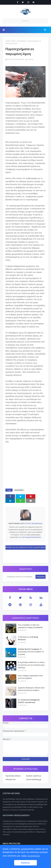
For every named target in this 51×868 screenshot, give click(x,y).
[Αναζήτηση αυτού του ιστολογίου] (20, 577)
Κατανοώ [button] (26, 863)
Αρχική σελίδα (11, 41)
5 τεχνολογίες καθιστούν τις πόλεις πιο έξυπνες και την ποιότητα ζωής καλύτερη (31, 665)
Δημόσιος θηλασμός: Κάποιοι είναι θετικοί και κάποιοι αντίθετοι (31, 689)
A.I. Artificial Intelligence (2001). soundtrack (29, 701)
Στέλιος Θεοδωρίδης (16, 59)
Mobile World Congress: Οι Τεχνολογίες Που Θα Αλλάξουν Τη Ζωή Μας (31, 652)
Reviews (38, 537)
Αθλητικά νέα (10, 779)
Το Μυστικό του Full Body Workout (28, 638)
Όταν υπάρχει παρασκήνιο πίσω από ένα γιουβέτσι (30, 677)
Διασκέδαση (22, 41)
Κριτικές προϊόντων (34, 776)
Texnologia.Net (28, 537)
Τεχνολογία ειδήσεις (13, 776)
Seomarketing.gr (34, 779)
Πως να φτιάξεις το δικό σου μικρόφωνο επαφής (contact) (30, 626)
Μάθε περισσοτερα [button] (31, 856)
